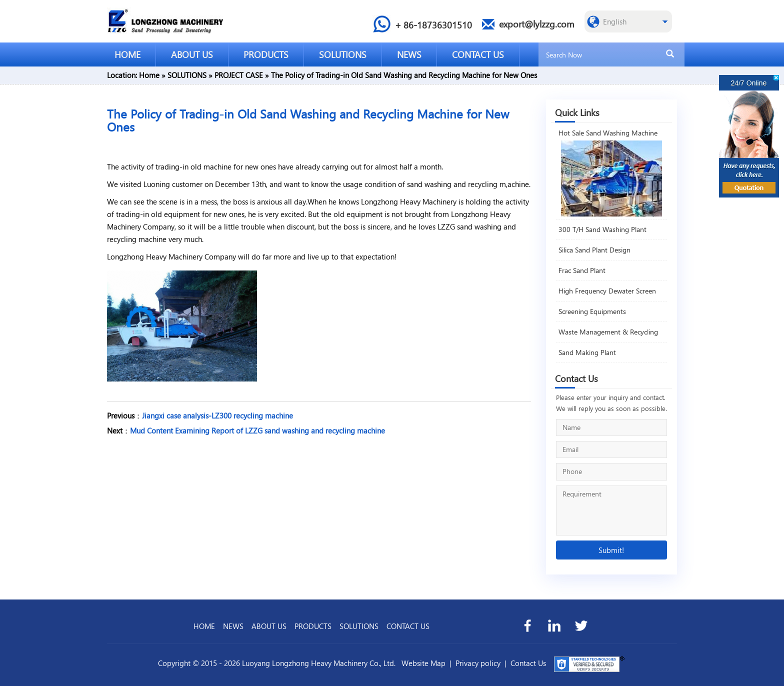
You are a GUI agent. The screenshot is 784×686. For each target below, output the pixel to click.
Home (149, 75)
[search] (670, 54)
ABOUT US (192, 54)
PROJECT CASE (239, 75)
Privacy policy (478, 663)
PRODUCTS (266, 54)
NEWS (409, 54)
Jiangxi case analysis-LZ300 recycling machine (217, 415)
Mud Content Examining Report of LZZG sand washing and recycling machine (257, 430)
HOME (127, 54)
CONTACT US (478, 54)
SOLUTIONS (343, 54)
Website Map (423, 663)
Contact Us (528, 663)
